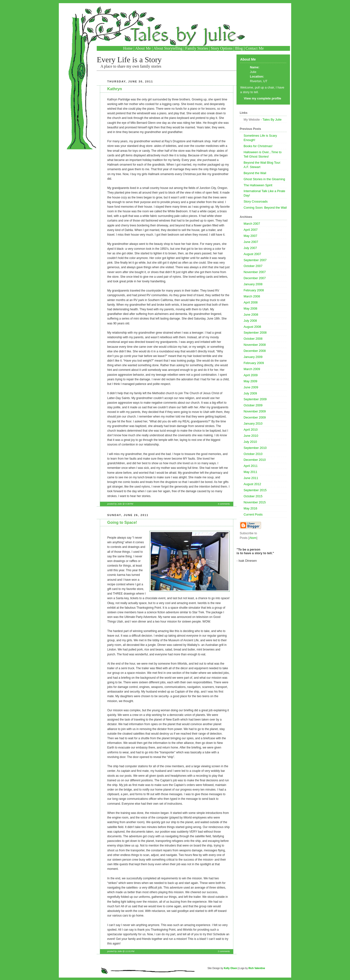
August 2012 (252, 484)
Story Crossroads (256, 201)
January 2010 (253, 423)
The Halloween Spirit (258, 185)
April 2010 (251, 430)
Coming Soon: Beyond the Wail (265, 208)
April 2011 (251, 466)
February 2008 (254, 290)
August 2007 (252, 254)
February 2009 (254, 363)
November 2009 (255, 411)
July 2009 (250, 393)
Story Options (222, 48)
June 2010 (251, 436)
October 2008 (253, 339)
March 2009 (252, 369)
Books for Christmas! (258, 146)
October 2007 (253, 266)
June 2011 (251, 478)
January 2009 (253, 357)
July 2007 (250, 248)
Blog (239, 48)
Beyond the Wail (255, 173)
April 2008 (251, 302)
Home (128, 48)
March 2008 (252, 296)
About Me (143, 48)
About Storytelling (168, 48)
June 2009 (251, 387)
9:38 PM (129, 504)
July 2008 (250, 321)
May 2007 (250, 236)
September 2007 (255, 260)
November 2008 (255, 345)
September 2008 (255, 333)
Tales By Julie (272, 120)
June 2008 (251, 315)
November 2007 (255, 272)
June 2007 (251, 242)
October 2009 (253, 405)
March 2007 (252, 224)
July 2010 (250, 442)
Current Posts (253, 514)
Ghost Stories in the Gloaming (264, 179)
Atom (253, 538)
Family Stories (197, 48)
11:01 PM (130, 951)
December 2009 (255, 417)
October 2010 (253, 454)
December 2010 (255, 460)
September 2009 (255, 399)
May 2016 (250, 508)
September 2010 (255, 448)
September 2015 (255, 490)
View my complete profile (262, 98)
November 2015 (255, 502)
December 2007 (255, 278)
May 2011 (250, 472)
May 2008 (250, 308)
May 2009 (250, 381)
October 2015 (253, 496)
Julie (253, 72)
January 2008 (253, 284)
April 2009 (251, 375)
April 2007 (251, 230)
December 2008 (255, 351)
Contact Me (255, 48)
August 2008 (252, 327)
